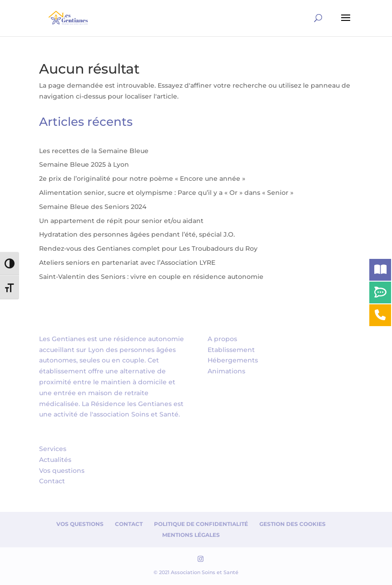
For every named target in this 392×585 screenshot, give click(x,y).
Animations (226, 371)
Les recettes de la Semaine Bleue (94, 151)
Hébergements (233, 360)
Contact (52, 481)
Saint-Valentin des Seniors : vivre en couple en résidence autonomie (151, 277)
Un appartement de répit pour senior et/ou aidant (121, 221)
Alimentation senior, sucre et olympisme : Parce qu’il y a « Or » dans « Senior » (166, 193)
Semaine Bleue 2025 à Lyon (84, 164)
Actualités (55, 460)
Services (53, 449)
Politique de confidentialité (201, 524)
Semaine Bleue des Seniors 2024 (93, 207)
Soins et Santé (155, 414)
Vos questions (62, 471)
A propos (222, 339)
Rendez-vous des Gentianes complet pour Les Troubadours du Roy (148, 248)
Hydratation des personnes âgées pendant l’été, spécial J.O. (137, 234)
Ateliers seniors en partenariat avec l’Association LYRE (127, 263)
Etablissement (231, 350)
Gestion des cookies (293, 524)
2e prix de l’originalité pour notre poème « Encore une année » (142, 178)
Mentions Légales (191, 535)
